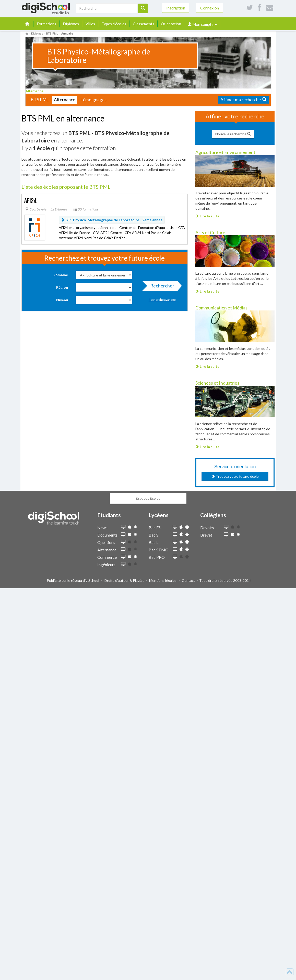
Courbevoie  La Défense (46, 209)
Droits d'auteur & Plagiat (124, 580)
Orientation (171, 24)
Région (62, 287)
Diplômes (71, 24)
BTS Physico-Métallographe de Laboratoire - (112, 220)
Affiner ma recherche (244, 100)
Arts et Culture (210, 232)
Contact (188, 580)
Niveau (62, 300)
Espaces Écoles (148, 498)
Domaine (60, 275)
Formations (46, 24)
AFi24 (31, 201)
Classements (144, 24)
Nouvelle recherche (233, 134)
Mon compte (202, 24)
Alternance (36, 91)
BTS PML (40, 100)
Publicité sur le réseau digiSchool (73, 580)
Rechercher (161, 287)
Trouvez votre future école (235, 476)
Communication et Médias (221, 308)
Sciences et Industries (217, 383)
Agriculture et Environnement (225, 152)
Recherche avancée (162, 300)
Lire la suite (207, 216)
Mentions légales (163, 580)
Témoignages (93, 100)
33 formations (86, 209)
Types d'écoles (114, 24)
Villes (90, 24)
